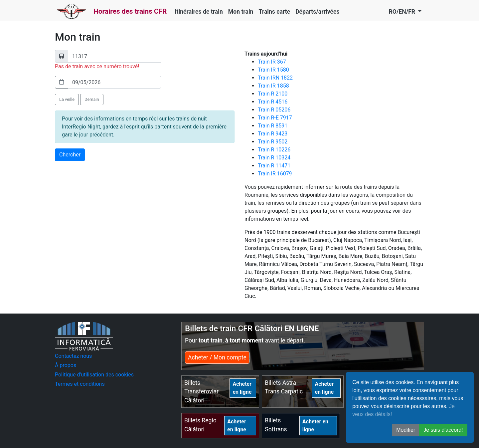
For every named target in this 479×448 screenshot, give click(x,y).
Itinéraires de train (199, 12)
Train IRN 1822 (275, 78)
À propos (66, 365)
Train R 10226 (274, 150)
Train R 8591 (273, 126)
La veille (67, 99)
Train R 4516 (273, 102)
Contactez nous (73, 356)
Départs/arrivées (317, 12)
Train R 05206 (274, 110)
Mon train (241, 12)
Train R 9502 (273, 142)
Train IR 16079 (275, 174)
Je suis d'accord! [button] (443, 430)
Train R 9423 (273, 134)
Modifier (406, 430)
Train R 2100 (273, 94)
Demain (92, 99)
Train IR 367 (272, 62)
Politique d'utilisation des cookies (94, 375)
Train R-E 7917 (275, 118)
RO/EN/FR (402, 12)
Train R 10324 (274, 158)
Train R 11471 (274, 166)
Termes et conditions (80, 384)
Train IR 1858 (273, 86)
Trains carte (274, 12)
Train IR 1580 (273, 70)
